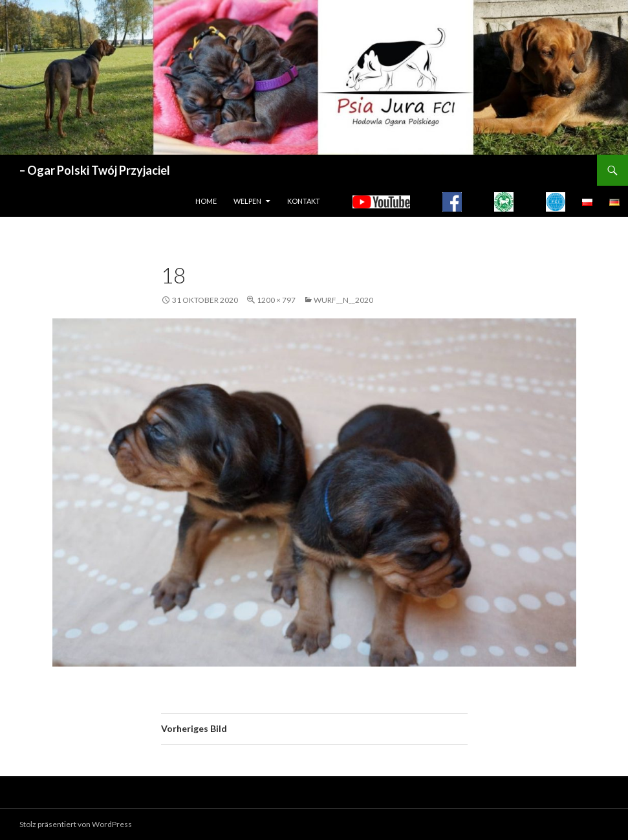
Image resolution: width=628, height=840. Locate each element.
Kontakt (304, 201)
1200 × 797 (276, 300)
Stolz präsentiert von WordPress (76, 824)
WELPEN (247, 201)
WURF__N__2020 (343, 300)
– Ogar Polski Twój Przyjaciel (95, 170)
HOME (206, 201)
